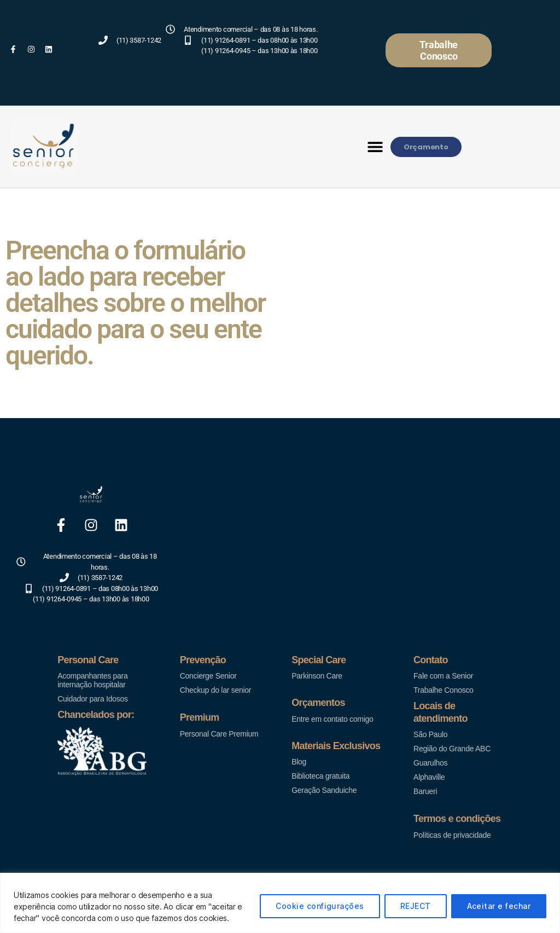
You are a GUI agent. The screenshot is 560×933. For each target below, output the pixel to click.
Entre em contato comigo (332, 719)
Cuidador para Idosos (92, 699)
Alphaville (429, 777)
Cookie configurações (320, 906)
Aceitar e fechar (499, 906)
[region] (280, 903)
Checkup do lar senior (216, 690)
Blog (299, 762)
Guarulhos (430, 763)
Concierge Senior (208, 676)
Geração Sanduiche (324, 790)
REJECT (416, 906)
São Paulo (430, 734)
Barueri (425, 791)
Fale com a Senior (443, 676)
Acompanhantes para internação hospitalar (92, 680)
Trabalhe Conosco (444, 690)
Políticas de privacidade (452, 835)
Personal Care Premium (219, 734)
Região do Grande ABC (452, 749)
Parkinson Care (317, 676)
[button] (375, 147)
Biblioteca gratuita (320, 776)
